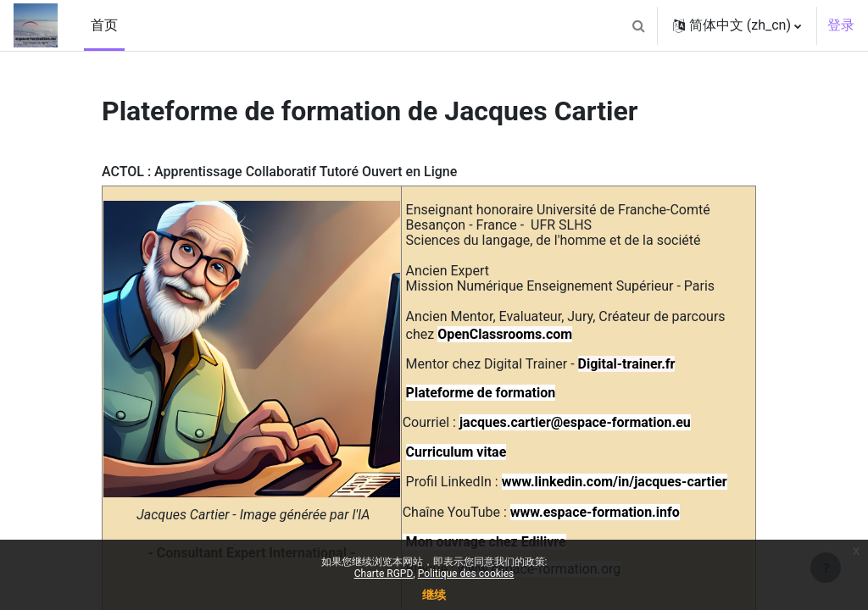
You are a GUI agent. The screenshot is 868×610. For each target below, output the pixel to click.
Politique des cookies (466, 574)
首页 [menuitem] (104, 25)
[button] (639, 25)
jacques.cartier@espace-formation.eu (575, 422)
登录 (841, 25)
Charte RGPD (384, 574)
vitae (491, 452)
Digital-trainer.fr (627, 364)
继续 (434, 595)
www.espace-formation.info (595, 512)
